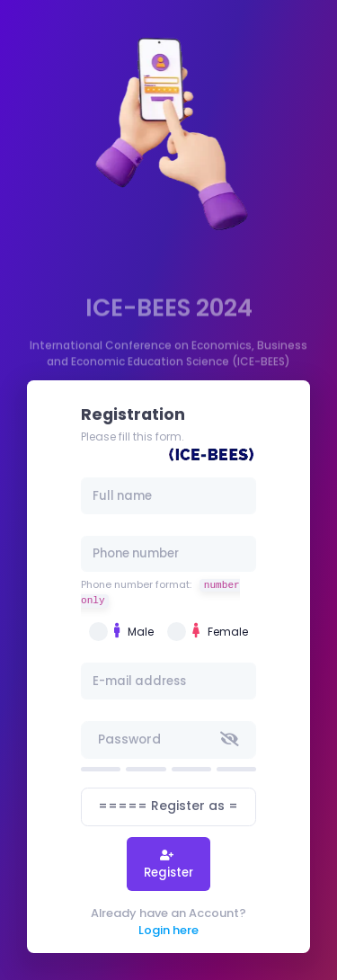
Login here (168, 930)
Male (134, 631)
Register (168, 873)
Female (220, 631)
